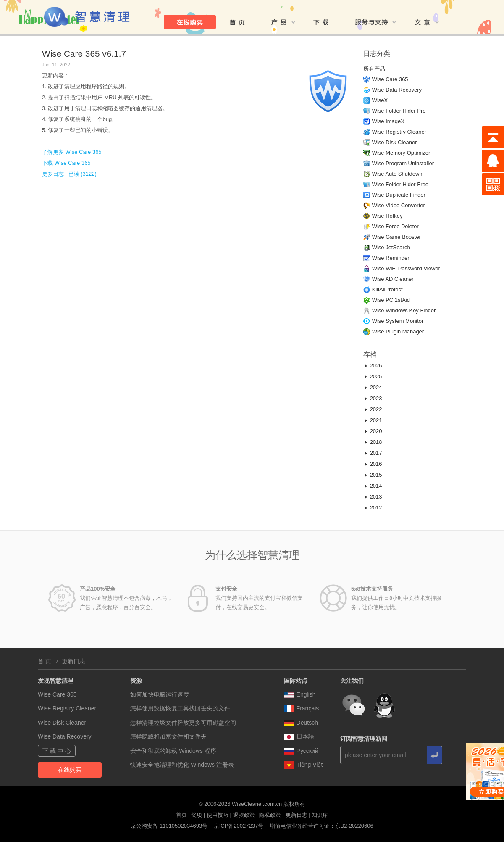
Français (302, 708)
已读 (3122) (83, 174)
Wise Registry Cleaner (399, 132)
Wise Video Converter (399, 205)
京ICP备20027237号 (239, 826)
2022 (376, 409)
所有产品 (374, 69)
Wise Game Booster (396, 237)
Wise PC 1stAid (391, 300)
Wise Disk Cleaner (395, 142)
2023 (376, 398)
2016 (376, 464)
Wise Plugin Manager (398, 331)
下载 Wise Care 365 (66, 163)
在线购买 (70, 770)
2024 (376, 387)
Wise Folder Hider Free (400, 184)
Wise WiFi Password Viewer (406, 268)
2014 (376, 486)
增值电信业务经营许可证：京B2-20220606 (322, 826)
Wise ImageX (388, 121)
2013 (376, 497)
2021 (376, 420)
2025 (376, 376)
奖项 (197, 815)
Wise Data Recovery (397, 90)
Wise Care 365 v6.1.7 (84, 54)
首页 (181, 815)
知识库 (320, 815)
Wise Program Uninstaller (403, 163)
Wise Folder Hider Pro (399, 111)
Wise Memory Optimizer (401, 153)
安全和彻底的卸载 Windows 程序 (173, 751)
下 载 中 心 (57, 751)
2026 (376, 366)
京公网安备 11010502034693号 (169, 826)
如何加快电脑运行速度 (160, 694)
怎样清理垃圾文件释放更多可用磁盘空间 (183, 723)
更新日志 (73, 661)
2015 (376, 475)
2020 (376, 431)
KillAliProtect (387, 289)
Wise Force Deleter (395, 226)
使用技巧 (218, 815)
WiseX (380, 100)
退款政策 (244, 815)
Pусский (301, 751)
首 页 (45, 661)
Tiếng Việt (303, 765)
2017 (376, 453)
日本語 (299, 736)
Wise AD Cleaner (393, 279)
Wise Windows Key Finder (404, 310)
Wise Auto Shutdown (397, 174)
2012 (376, 508)
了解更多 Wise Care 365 (72, 152)
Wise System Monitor (398, 321)
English (300, 694)
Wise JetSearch (391, 247)
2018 (376, 442)
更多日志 (53, 174)
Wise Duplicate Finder (399, 195)
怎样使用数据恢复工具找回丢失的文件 (180, 708)
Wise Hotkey (387, 216)
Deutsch (301, 723)
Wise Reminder (391, 258)
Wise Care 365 (390, 79)
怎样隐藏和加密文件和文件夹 (168, 736)
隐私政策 (270, 815)
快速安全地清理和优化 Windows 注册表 (182, 765)
